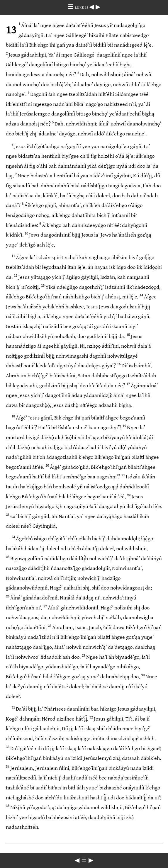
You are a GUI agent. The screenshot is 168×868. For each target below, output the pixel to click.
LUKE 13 (82, 8)
